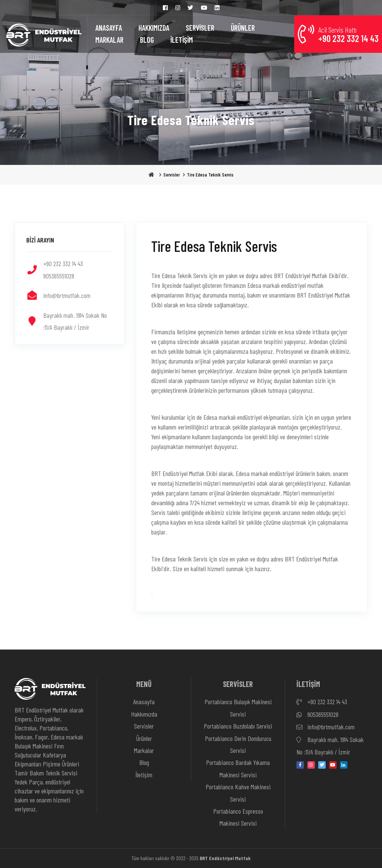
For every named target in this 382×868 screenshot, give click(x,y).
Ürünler (144, 738)
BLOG (147, 40)
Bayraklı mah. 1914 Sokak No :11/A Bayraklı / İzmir (330, 745)
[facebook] (300, 765)
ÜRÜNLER (243, 28)
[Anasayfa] (44, 34)
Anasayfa (144, 702)
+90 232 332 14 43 (322, 702)
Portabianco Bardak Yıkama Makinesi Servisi (238, 768)
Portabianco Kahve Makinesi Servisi (238, 793)
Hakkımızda (144, 714)
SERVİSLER (200, 28)
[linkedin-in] (344, 765)
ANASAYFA (109, 28)
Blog (144, 762)
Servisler (171, 175)
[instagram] (311, 765)
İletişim (144, 775)
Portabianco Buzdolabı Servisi (238, 726)
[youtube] (333, 765)
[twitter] (322, 765)
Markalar (144, 750)
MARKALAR (109, 40)
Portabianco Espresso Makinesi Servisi (238, 817)
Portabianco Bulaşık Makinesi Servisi (238, 708)
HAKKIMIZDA (154, 28)
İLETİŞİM (182, 40)
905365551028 (317, 715)
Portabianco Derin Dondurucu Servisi (238, 744)
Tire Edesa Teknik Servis (210, 175)
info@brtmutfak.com (326, 727)
